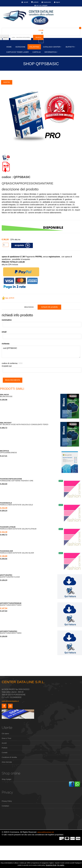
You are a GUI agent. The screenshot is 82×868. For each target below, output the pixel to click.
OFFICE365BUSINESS (8, 452)
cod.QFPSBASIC (41, 352)
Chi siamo (5, 734)
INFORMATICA (51, 52)
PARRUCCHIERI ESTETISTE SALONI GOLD (16, 504)
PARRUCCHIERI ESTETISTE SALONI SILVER (17, 552)
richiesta (6, 344)
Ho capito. (61, 865)
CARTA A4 (37, 52)
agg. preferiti (8, 298)
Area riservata (7, 762)
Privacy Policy (7, 801)
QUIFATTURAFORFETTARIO (11, 604)
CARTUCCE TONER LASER (18, 52)
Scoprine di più (51, 865)
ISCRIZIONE (20, 47)
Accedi (4, 743)
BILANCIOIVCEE (6, 396)
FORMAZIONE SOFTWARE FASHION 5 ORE (17, 480)
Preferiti (5, 748)
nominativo (7, 320)
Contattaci (5, 806)
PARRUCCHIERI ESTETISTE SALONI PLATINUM (18, 528)
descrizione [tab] (29, 307)
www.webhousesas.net (46, 832)
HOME (9, 47)
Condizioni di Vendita (9, 757)
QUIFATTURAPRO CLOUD (10, 576)
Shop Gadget (7, 779)
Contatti (5, 753)
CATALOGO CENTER (52, 47)
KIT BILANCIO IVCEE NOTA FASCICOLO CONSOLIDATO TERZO (24, 424)
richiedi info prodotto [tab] (49, 307)
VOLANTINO (34, 47)
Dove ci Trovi (6, 738)
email (4, 332)
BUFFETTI (70, 47)
